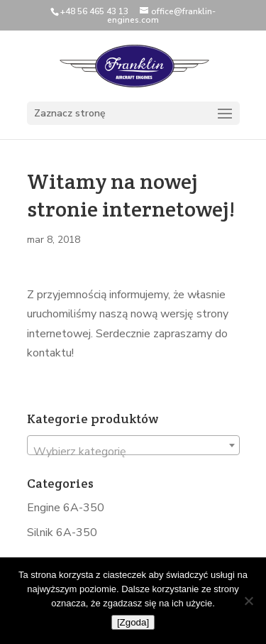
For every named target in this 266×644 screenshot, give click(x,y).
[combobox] (133, 445)
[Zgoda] (133, 622)
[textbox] (133, 452)
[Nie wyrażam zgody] (248, 601)
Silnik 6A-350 (62, 533)
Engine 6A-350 (66, 508)
